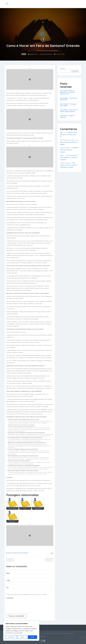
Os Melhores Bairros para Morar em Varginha (69, 142)
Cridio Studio (49, 636)
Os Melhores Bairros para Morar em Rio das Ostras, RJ (69, 135)
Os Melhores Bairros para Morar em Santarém (69, 150)
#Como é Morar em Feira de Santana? (18, 553)
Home (42, 628)
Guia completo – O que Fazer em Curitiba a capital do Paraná (69, 111)
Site (7, 587)
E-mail (8, 580)
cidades (33, 51)
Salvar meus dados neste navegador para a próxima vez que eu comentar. (27, 594)
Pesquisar (63, 68)
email (61, 155)
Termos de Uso (65, 628)
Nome (8, 573)
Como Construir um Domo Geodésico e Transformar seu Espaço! (69, 157)
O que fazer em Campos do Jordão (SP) (67, 116)
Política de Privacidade (53, 628)
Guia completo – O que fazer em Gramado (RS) (69, 99)
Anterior (10, 560)
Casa (28, 51)
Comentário (10, 598)
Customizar (11, 637)
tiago (61, 132)
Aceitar (32, 637)
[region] (21, 631)
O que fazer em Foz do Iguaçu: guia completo (68, 105)
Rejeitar (22, 637)
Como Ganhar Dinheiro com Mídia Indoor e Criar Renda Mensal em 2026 (67, 92)
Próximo (49, 560)
